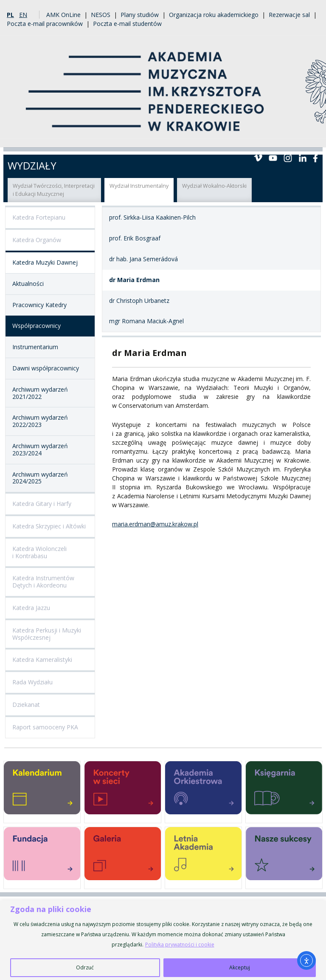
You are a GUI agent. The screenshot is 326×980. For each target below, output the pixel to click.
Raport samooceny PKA (45, 727)
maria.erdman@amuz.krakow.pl (155, 524)
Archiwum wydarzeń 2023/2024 (40, 449)
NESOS (101, 15)
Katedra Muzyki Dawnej (45, 262)
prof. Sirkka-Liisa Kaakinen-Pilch (152, 217)
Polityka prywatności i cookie (180, 945)
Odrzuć (85, 967)
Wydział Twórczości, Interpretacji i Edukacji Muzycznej (54, 190)
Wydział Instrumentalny (139, 186)
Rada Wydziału (32, 682)
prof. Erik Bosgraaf (135, 238)
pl (10, 15)
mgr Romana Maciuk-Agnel (146, 321)
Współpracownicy (37, 326)
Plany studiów (140, 15)
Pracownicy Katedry (39, 305)
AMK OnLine (63, 15)
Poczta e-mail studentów (127, 24)
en (23, 15)
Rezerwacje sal (289, 15)
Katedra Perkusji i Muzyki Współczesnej (47, 634)
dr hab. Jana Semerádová (143, 259)
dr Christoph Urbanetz (139, 301)
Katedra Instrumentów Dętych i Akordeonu (43, 582)
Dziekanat (26, 705)
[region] (163, 940)
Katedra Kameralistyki (42, 659)
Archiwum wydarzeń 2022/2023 (40, 421)
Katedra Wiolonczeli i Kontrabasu (39, 552)
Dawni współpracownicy (46, 368)
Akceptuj (240, 967)
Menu (312, 137)
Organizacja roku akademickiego (214, 15)
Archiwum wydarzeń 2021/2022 (40, 393)
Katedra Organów (37, 240)
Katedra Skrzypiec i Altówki (49, 526)
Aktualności (28, 284)
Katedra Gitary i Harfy (42, 504)
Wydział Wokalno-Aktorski (214, 186)
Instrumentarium (35, 347)
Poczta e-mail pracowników (45, 24)
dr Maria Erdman (134, 280)
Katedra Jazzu (31, 608)
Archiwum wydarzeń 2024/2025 (40, 478)
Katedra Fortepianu (39, 217)
